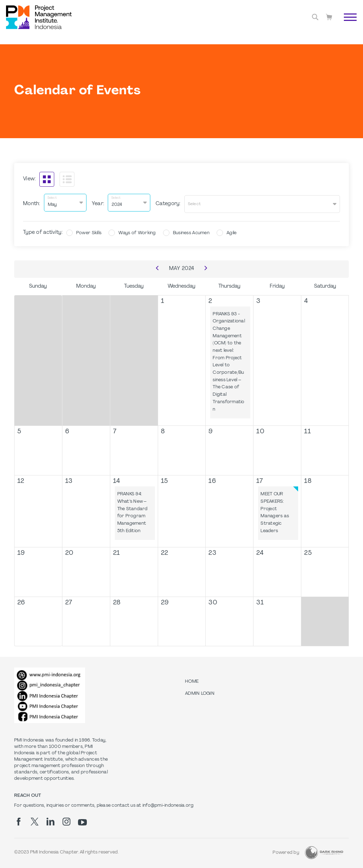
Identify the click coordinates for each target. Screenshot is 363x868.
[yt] (82, 820)
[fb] (19, 819)
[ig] (66, 819)
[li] (51, 819)
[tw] (35, 819)
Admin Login (200, 691)
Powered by (286, 850)
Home (192, 679)
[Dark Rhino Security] (324, 850)
